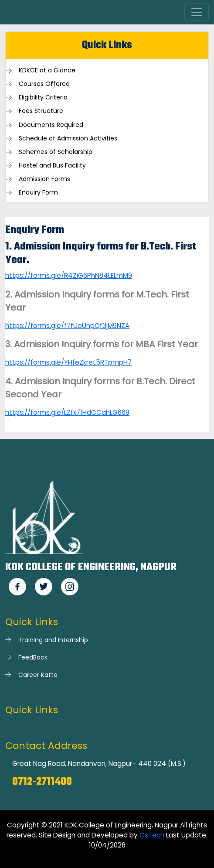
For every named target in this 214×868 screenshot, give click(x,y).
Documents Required (51, 125)
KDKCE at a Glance (47, 70)
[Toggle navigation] (197, 12)
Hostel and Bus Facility (52, 166)
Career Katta (38, 675)
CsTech (152, 835)
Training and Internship (53, 640)
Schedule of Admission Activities (68, 138)
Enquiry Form (38, 193)
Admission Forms (44, 179)
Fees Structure (41, 111)
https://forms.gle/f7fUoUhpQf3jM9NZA (67, 326)
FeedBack (33, 657)
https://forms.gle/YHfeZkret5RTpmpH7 (68, 362)
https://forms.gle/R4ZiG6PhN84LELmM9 (69, 275)
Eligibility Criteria (43, 97)
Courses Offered (44, 84)
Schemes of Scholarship (56, 152)
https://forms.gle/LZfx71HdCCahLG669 (67, 412)
